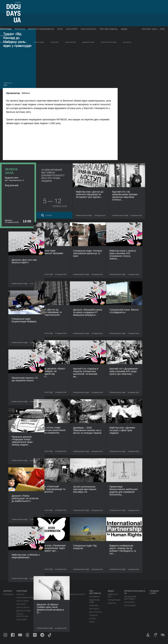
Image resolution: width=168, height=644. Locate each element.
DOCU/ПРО (72, 29)
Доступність (95, 612)
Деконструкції (88, 42)
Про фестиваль (109, 29)
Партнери (94, 609)
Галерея (112, 603)
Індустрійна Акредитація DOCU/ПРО (67, 594)
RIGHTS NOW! (39, 42)
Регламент (94, 597)
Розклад (20, 29)
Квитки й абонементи (41, 29)
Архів (92, 622)
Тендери (93, 615)
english (18, 2)
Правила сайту (154, 592)
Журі (60, 29)
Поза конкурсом (21, 42)
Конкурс (3, 42)
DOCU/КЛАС (127, 42)
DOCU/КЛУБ (129, 602)
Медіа (124, 29)
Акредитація (114, 600)
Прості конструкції (109, 42)
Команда (94, 606)
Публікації (8, 594)
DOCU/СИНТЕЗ (88, 29)
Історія (93, 619)
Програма (6, 29)
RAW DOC (54, 598)
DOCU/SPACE (130, 606)
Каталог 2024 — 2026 (153, 29)
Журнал (8, 591)
